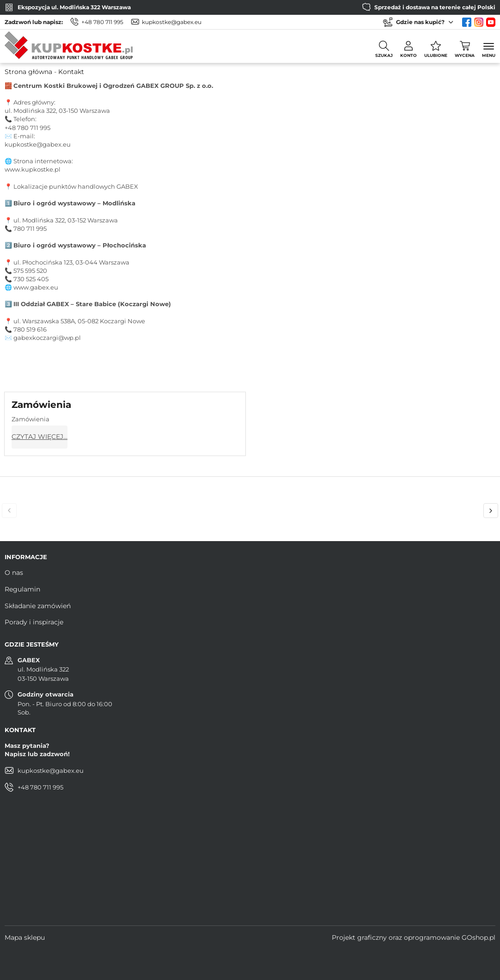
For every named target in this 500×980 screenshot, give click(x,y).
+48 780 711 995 (102, 22)
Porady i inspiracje (34, 622)
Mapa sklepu (25, 937)
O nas (14, 573)
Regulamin (22, 589)
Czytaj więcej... (40, 437)
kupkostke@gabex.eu (172, 22)
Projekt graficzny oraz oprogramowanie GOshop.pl (414, 937)
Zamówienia (41, 405)
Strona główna (28, 72)
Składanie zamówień (38, 606)
